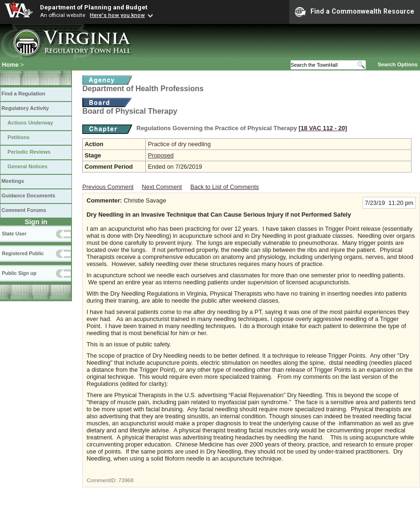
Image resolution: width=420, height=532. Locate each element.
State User (14, 234)
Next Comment (162, 187)
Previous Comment (108, 187)
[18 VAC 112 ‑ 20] (323, 128)
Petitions (19, 137)
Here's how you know (117, 15)
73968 (126, 480)
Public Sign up (19, 273)
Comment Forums (24, 210)
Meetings (13, 181)
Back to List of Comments (225, 187)
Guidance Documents (28, 196)
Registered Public (23, 253)
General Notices (28, 166)
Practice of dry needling (179, 144)
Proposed (161, 155)
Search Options (398, 64)
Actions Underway (30, 123)
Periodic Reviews (29, 152)
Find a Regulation (23, 94)
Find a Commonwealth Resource (355, 12)
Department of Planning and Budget (94, 7)
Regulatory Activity (25, 108)
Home (10, 65)
